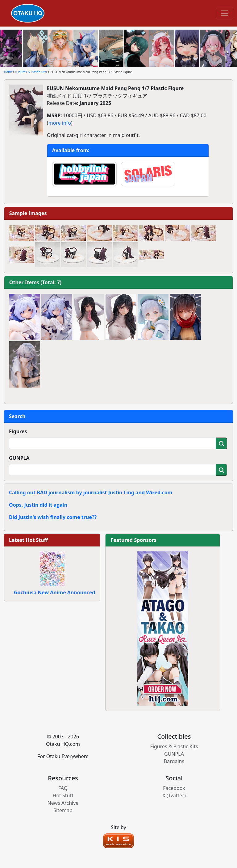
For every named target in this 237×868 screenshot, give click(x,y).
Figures (18, 431)
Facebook (174, 788)
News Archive (63, 803)
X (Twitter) (174, 795)
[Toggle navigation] (225, 13)
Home (8, 72)
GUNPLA (19, 458)
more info (60, 123)
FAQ (63, 788)
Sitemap (63, 810)
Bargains (174, 761)
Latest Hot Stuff (28, 540)
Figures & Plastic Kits (31, 72)
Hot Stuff (63, 795)
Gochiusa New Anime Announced (54, 592)
